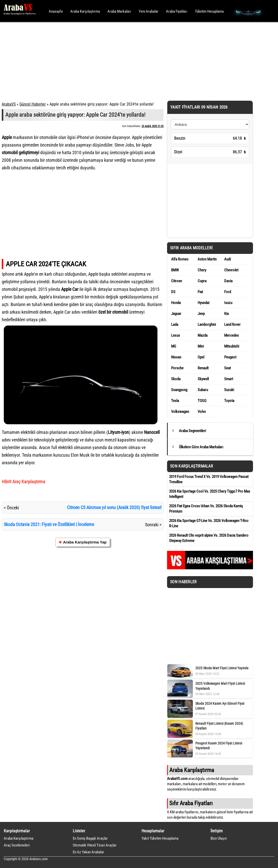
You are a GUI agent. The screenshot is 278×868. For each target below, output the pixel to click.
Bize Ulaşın (219, 838)
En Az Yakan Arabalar (88, 852)
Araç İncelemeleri (17, 845)
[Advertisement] (132, 61)
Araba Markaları (119, 11)
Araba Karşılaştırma (85, 11)
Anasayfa (56, 11)
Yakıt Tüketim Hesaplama (160, 838)
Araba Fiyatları (177, 11)
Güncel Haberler (33, 104)
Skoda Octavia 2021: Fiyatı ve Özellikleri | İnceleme (49, 524)
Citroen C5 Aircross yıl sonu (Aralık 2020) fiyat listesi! (114, 507)
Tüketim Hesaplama (209, 11)
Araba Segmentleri (192, 431)
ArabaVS (9, 104)
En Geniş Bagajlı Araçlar (90, 838)
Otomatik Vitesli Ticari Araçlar (95, 845)
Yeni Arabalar (149, 11)
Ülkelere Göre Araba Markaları (201, 447)
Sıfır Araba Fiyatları (191, 803)
